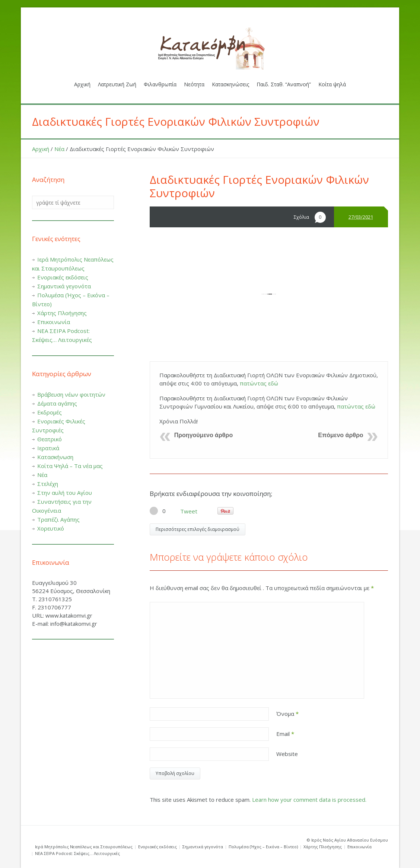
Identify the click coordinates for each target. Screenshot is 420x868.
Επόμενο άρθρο (341, 435)
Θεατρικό (50, 439)
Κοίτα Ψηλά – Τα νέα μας (70, 466)
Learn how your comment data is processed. (309, 800)
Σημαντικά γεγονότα (64, 286)
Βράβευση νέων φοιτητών (71, 394)
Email (285, 734)
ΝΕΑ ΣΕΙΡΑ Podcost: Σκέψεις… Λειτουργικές (77, 853)
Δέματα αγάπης (57, 403)
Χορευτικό (51, 528)
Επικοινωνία (54, 322)
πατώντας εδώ (259, 383)
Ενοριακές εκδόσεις (63, 277)
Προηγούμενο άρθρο (204, 435)
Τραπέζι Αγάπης (58, 519)
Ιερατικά (48, 448)
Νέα (59, 149)
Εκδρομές (50, 412)
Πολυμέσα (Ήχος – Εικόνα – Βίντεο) (263, 847)
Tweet (189, 511)
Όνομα (287, 714)
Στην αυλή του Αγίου (65, 493)
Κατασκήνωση (55, 457)
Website (287, 754)
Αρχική (41, 149)
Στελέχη (48, 484)
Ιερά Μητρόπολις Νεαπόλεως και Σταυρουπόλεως (84, 847)
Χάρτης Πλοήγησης (62, 313)
